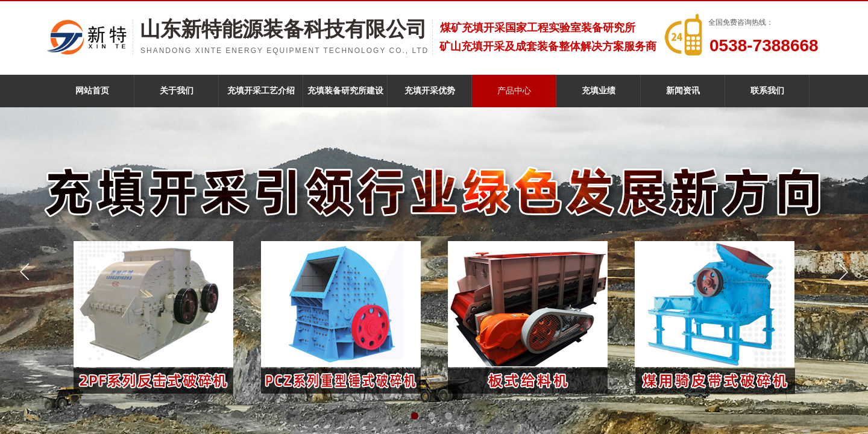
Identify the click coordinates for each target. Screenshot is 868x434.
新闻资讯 (683, 91)
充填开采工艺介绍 (261, 91)
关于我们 (177, 91)
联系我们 (767, 91)
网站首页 (92, 91)
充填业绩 (599, 91)
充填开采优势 (430, 91)
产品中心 (514, 91)
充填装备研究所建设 (345, 91)
